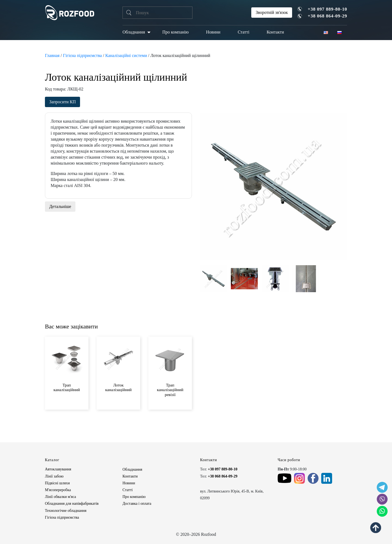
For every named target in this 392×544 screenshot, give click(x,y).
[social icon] (382, 487)
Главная (52, 55)
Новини (213, 32)
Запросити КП (62, 102)
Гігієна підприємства (82, 55)
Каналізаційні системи (126, 55)
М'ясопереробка (58, 490)
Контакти (275, 32)
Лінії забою (54, 476)
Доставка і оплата (137, 504)
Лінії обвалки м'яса (60, 497)
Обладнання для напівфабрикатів (72, 504)
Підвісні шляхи (57, 483)
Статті (244, 32)
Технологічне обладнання (66, 511)
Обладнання (134, 32)
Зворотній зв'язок (272, 12)
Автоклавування (58, 469)
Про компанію (175, 32)
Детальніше (60, 206)
